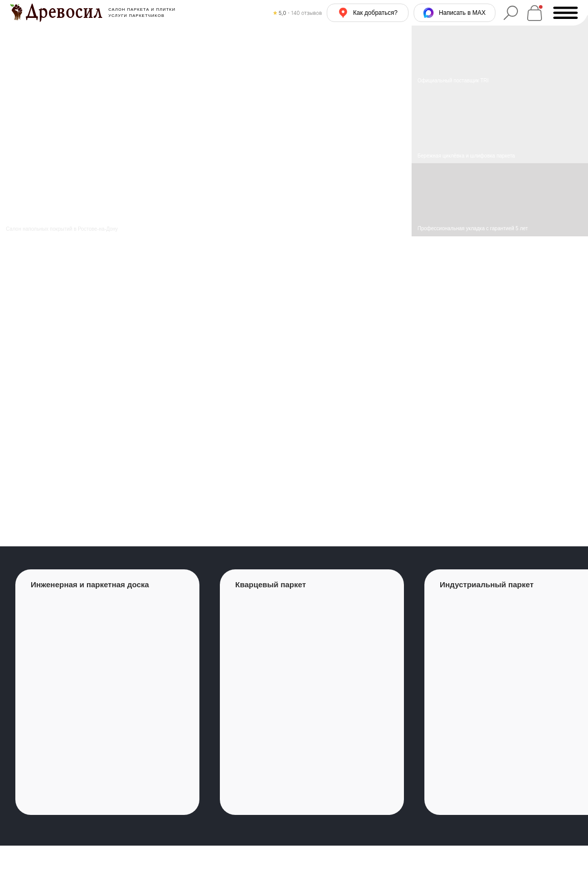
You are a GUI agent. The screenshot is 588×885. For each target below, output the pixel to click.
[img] (500, 126)
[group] (107, 692)
